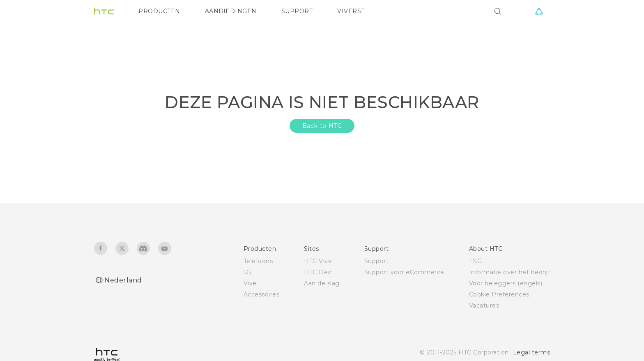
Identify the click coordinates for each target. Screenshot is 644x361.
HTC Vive (318, 261)
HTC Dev (318, 272)
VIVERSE (351, 11)
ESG (476, 261)
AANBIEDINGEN (231, 11)
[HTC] (104, 11)
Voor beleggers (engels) (506, 283)
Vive (250, 283)
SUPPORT (297, 11)
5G (247, 272)
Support (377, 261)
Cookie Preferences (499, 294)
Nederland (123, 280)
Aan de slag (322, 283)
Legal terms (532, 352)
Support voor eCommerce (404, 272)
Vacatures (484, 305)
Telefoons (258, 261)
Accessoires (262, 294)
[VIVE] (539, 11)
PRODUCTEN (159, 11)
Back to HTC (322, 126)
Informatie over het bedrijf (510, 272)
